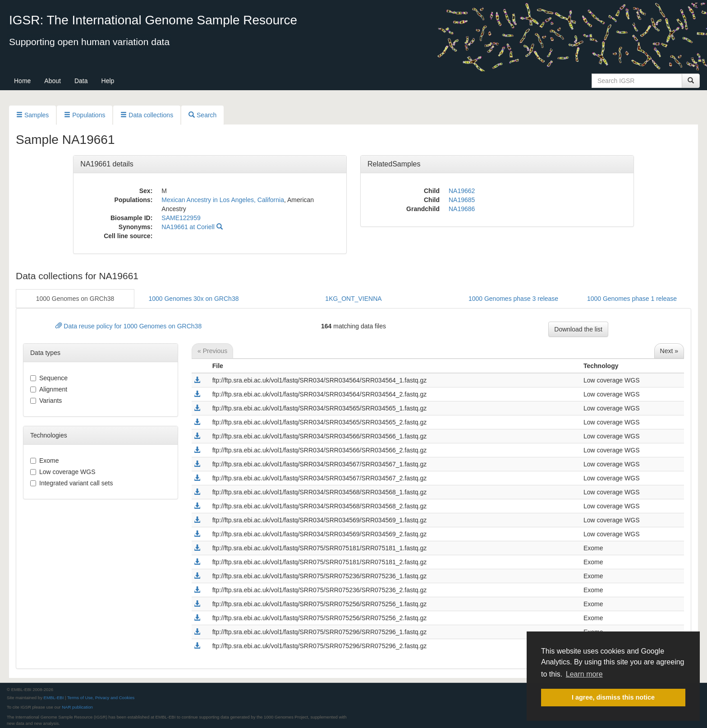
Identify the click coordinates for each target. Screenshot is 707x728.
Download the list (578, 329)
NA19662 (462, 191)
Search (202, 115)
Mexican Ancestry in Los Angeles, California (223, 200)
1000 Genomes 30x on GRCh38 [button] (193, 299)
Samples (32, 115)
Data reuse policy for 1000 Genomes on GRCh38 (129, 326)
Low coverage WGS (63, 472)
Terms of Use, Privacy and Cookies (101, 698)
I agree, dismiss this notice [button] (613, 697)
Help (108, 81)
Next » (669, 351)
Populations (85, 115)
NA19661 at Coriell (192, 227)
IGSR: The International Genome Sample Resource (153, 20)
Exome (45, 461)
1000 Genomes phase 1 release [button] (632, 299)
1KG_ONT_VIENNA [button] (353, 299)
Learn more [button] (584, 674)
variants (46, 401)
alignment (49, 389)
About (53, 81)
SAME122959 (181, 218)
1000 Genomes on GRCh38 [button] (75, 299)
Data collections (147, 115)
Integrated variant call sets (71, 483)
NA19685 (462, 200)
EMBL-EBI (54, 698)
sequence (49, 378)
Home (22, 81)
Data (81, 81)
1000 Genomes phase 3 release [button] (513, 299)
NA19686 (462, 209)
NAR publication (77, 707)
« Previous (212, 351)
